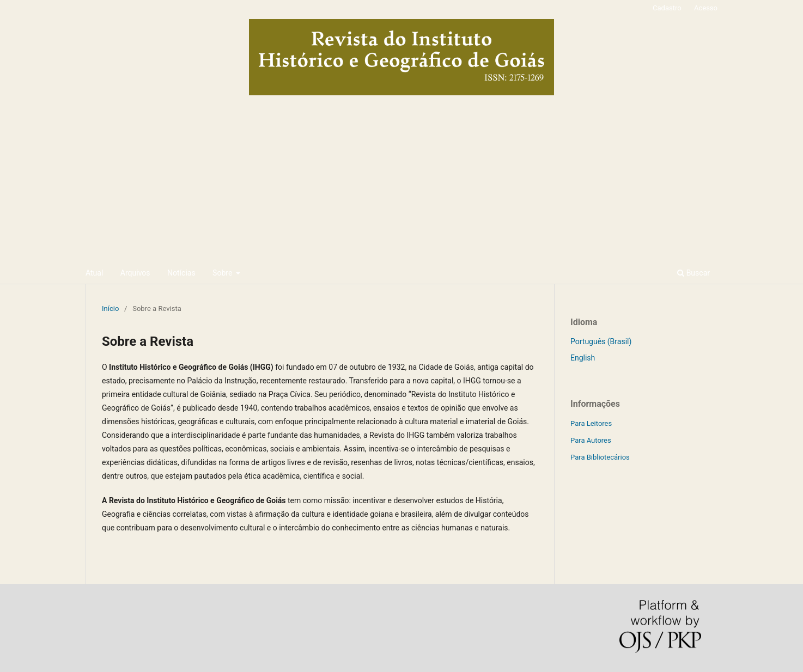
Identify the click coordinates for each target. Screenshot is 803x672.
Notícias (181, 273)
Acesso (706, 8)
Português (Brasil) (601, 341)
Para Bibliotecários (600, 457)
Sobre (223, 273)
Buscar (693, 273)
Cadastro (667, 8)
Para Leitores (591, 423)
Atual (94, 273)
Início (110, 308)
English (583, 358)
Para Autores (591, 440)
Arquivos (135, 273)
